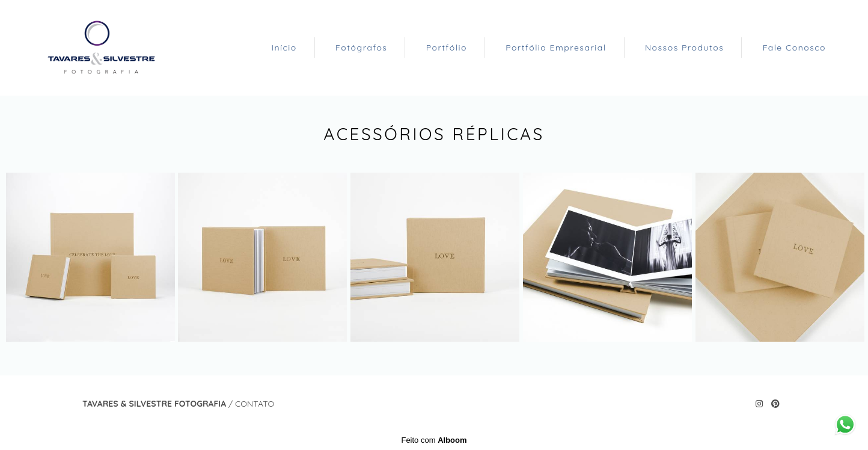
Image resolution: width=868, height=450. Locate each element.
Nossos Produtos (684, 48)
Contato (255, 404)
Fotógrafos (361, 48)
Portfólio (447, 48)
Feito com (434, 440)
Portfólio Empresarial (556, 48)
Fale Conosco (794, 48)
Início (284, 48)
